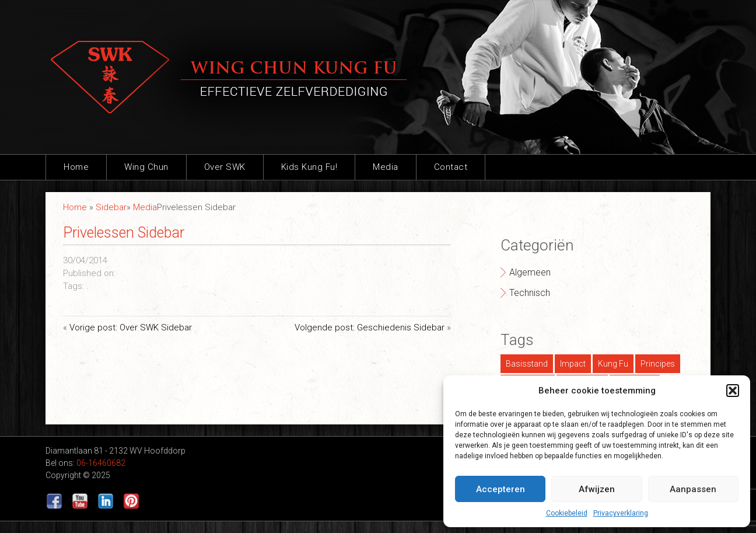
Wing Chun (146, 167)
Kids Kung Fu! (309, 167)
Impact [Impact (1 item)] (573, 364)
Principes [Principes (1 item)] (658, 364)
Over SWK (225, 167)
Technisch (530, 293)
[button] (733, 391)
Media (386, 167)
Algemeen (530, 272)
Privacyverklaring (621, 513)
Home (76, 167)
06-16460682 (101, 463)
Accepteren (501, 489)
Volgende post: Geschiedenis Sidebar (370, 328)
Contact (451, 167)
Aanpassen (693, 489)
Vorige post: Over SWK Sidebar (131, 328)
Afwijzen (597, 489)
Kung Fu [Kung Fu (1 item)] (613, 364)
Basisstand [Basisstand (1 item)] (527, 364)
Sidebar (111, 207)
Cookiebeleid (567, 513)
